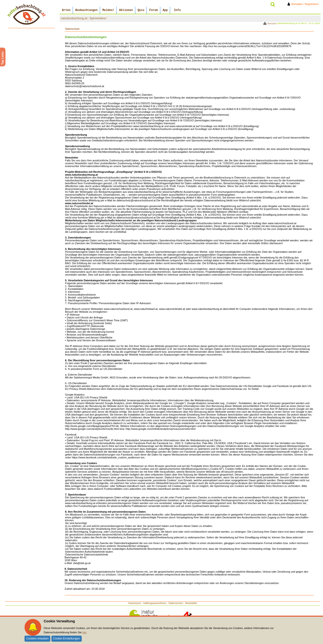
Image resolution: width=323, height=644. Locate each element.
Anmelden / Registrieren (304, 4)
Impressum (134, 603)
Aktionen (126, 10)
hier (84, 632)
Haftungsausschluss (155, 603)
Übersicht (270, 24)
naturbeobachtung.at (74, 18)
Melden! (108, 10)
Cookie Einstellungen (67, 639)
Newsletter (191, 603)
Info (177, 10)
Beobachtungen (86, 10)
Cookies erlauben (37, 639)
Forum (153, 10)
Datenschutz (176, 603)
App (165, 10)
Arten (66, 10)
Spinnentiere (98, 18)
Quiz (141, 10)
